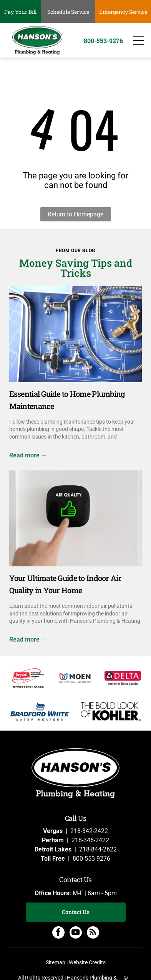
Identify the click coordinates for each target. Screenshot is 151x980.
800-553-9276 (91, 859)
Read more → (28, 455)
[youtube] (76, 933)
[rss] (93, 933)
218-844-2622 (98, 849)
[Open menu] (139, 40)
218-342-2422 (89, 831)
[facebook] (58, 933)
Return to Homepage (75, 214)
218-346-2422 (90, 840)
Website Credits (87, 962)
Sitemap (56, 962)
